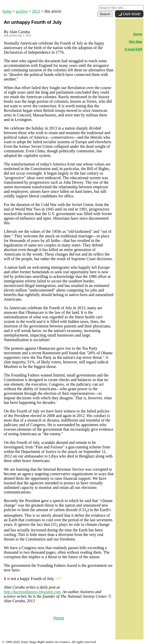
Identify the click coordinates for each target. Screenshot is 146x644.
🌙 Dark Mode (129, 14)
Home (59, 618)
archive (22, 11)
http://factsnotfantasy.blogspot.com (32, 592)
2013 (36, 11)
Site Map (136, 42)
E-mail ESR (133, 49)
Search (105, 14)
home (7, 11)
